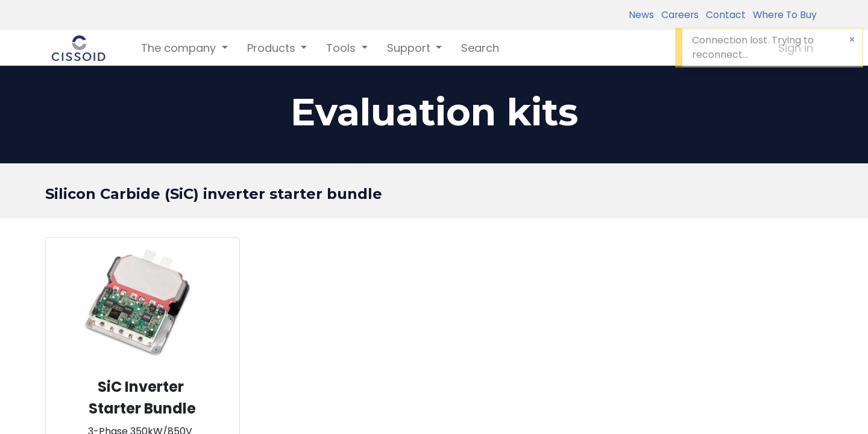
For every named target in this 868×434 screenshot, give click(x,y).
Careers (678, 15)
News (641, 15)
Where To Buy (782, 15)
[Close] (852, 40)
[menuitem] (480, 48)
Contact (723, 15)
